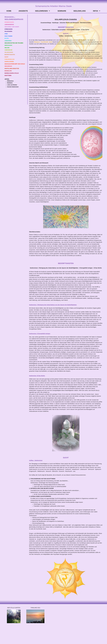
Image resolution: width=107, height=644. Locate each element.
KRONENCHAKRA (9, 22)
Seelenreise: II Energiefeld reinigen (40, 334)
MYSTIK (7, 38)
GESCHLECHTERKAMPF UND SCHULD (15, 64)
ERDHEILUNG (8, 71)
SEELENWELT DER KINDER (12, 27)
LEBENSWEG (8, 41)
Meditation (10, 83)
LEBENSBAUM (8, 50)
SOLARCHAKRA (9, 52)
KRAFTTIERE (8, 76)
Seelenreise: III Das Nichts (37, 376)
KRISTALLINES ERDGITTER (12, 69)
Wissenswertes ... (10, 17)
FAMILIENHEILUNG (10, 59)
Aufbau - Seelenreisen (36, 460)
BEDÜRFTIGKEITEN (10, 55)
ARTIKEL (7, 79)
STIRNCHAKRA (9, 29)
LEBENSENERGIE (9, 25)
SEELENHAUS (8, 66)
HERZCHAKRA (8, 45)
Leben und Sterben (12, 85)
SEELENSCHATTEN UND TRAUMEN (14, 43)
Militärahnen (10, 81)
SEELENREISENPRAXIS (14, 19)
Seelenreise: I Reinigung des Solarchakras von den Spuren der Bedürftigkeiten (53, 305)
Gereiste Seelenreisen (13, 87)
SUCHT (6, 57)
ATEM (6, 34)
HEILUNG (7, 48)
